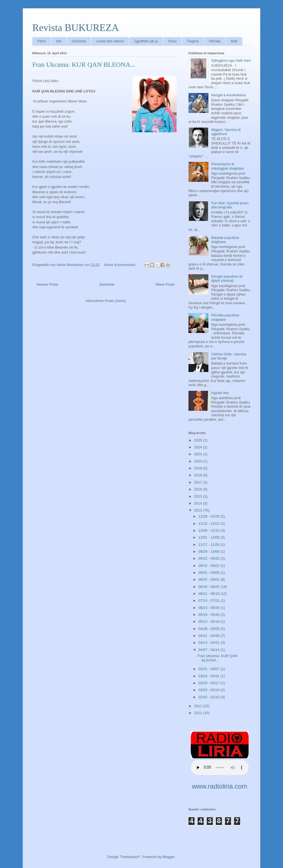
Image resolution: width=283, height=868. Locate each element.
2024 (199, 447)
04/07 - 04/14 (209, 650)
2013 (199, 510)
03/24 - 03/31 (209, 676)
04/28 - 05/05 (209, 629)
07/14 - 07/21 (209, 600)
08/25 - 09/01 (209, 579)
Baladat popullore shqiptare (225, 240)
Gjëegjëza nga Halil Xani (231, 60)
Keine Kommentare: (121, 265)
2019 (199, 468)
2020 (199, 461)
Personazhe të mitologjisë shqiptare (228, 166)
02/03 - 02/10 (209, 697)
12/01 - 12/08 (209, 537)
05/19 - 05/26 (209, 615)
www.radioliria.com (219, 786)
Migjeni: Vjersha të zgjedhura (226, 132)
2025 (199, 440)
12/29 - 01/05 (209, 516)
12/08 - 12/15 (209, 530)
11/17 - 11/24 (209, 545)
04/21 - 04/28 (209, 636)
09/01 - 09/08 (209, 573)
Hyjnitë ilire (220, 393)
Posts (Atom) (115, 301)
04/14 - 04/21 (209, 643)
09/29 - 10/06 (209, 551)
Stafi (234, 41)
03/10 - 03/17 (209, 683)
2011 (199, 713)
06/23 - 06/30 (209, 608)
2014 (199, 503)
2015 (199, 496)
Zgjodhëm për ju (146, 41)
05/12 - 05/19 (209, 622)
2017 (199, 482)
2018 (199, 475)
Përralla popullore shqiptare (225, 317)
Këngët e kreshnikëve (228, 95)
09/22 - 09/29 (209, 558)
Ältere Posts (165, 284)
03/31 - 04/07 (209, 669)
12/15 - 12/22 (209, 524)
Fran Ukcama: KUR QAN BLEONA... (84, 64)
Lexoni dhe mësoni (110, 41)
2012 (199, 706)
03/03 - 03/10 (209, 690)
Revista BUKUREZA (76, 28)
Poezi (172, 41)
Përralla (215, 41)
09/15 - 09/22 (209, 566)
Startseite (107, 284)
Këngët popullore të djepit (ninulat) (227, 279)
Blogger (169, 857)
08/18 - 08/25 (209, 587)
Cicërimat (79, 41)
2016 (199, 489)
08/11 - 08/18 (209, 594)
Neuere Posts (47, 284)
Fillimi (42, 41)
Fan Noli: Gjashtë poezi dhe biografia (230, 205)
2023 (199, 454)
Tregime (193, 41)
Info (59, 41)
